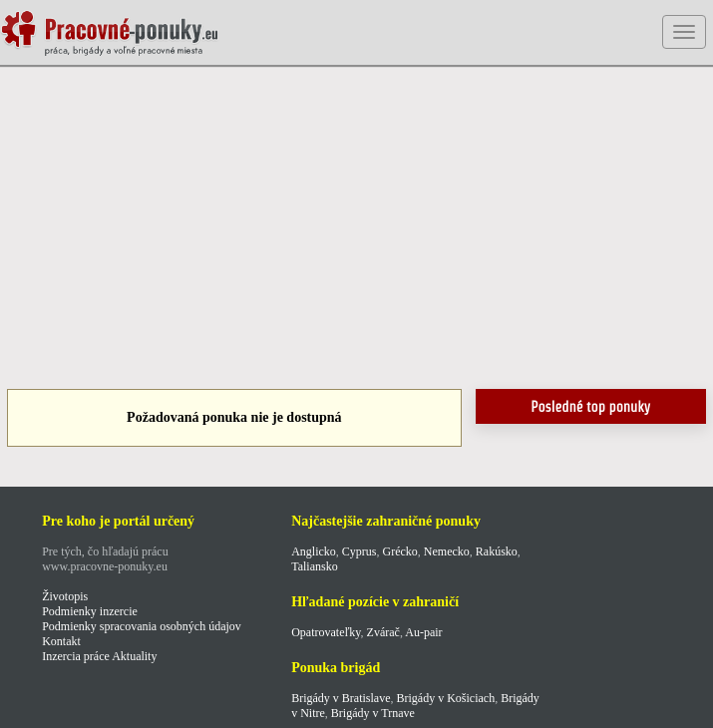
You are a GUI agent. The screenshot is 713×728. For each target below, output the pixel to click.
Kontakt (61, 641)
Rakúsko (497, 551)
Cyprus (359, 551)
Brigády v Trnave (373, 713)
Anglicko (314, 551)
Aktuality (134, 656)
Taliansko (314, 566)
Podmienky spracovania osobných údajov (142, 626)
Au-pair (423, 632)
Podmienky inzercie (90, 611)
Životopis (65, 596)
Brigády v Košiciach (445, 698)
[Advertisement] (356, 229)
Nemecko (447, 551)
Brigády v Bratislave (341, 698)
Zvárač (383, 632)
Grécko (400, 551)
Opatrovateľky (326, 632)
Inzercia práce (76, 656)
